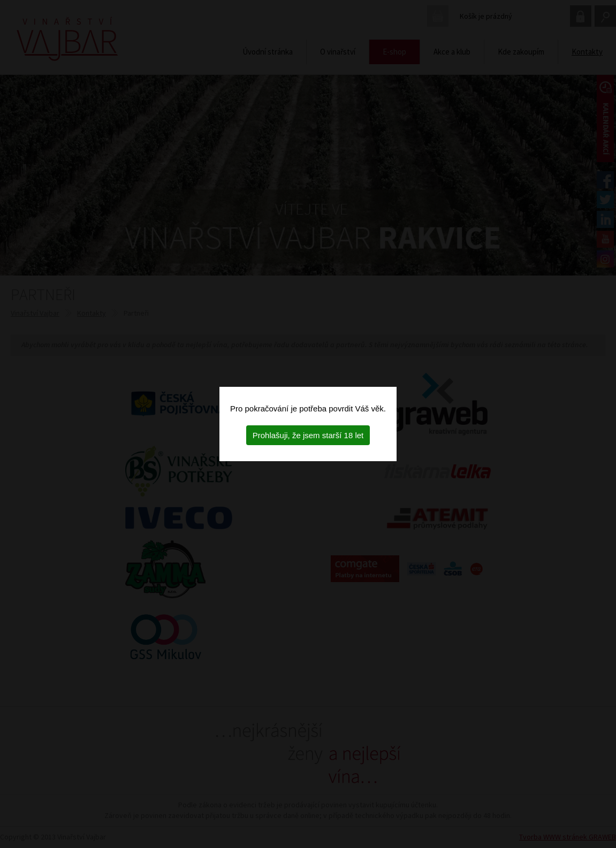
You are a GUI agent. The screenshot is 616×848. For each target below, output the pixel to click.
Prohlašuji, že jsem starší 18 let (308, 435)
